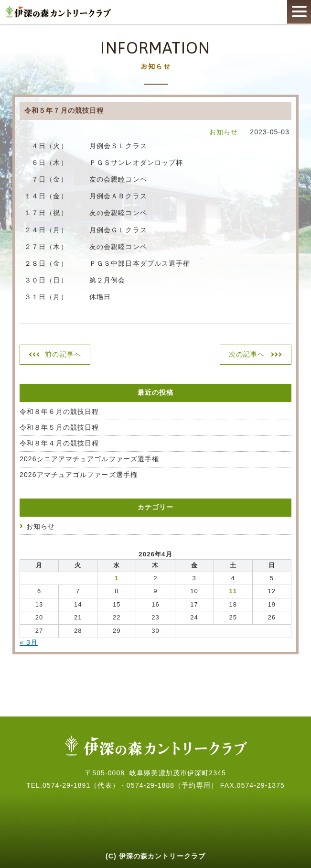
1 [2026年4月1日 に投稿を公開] (117, 578)
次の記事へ (247, 354)
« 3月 (29, 642)
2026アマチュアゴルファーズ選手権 (79, 475)
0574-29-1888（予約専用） (172, 785)
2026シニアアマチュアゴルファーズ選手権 (89, 459)
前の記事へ (63, 354)
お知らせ (224, 132)
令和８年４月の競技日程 (59, 443)
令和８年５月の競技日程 (59, 427)
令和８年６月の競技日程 (59, 412)
